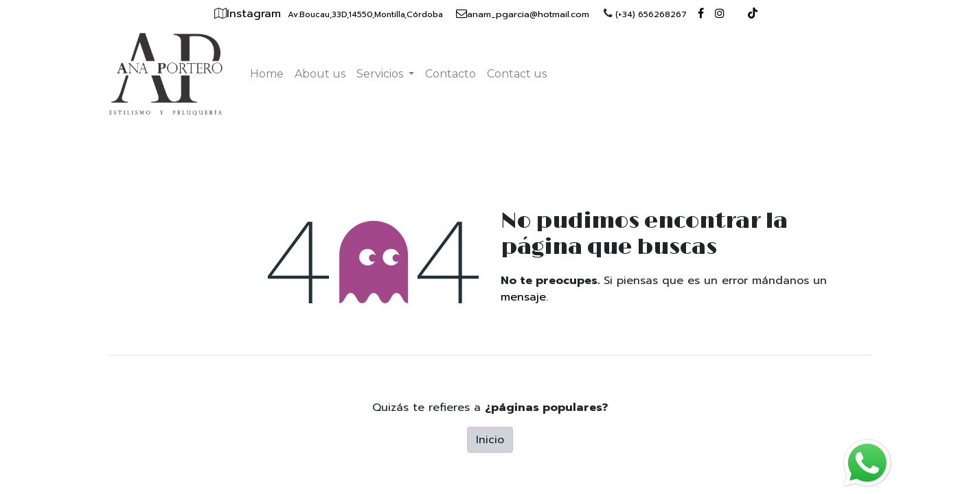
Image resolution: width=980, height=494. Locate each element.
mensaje (523, 297)
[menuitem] (267, 74)
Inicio (490, 440)
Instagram (256, 14)
